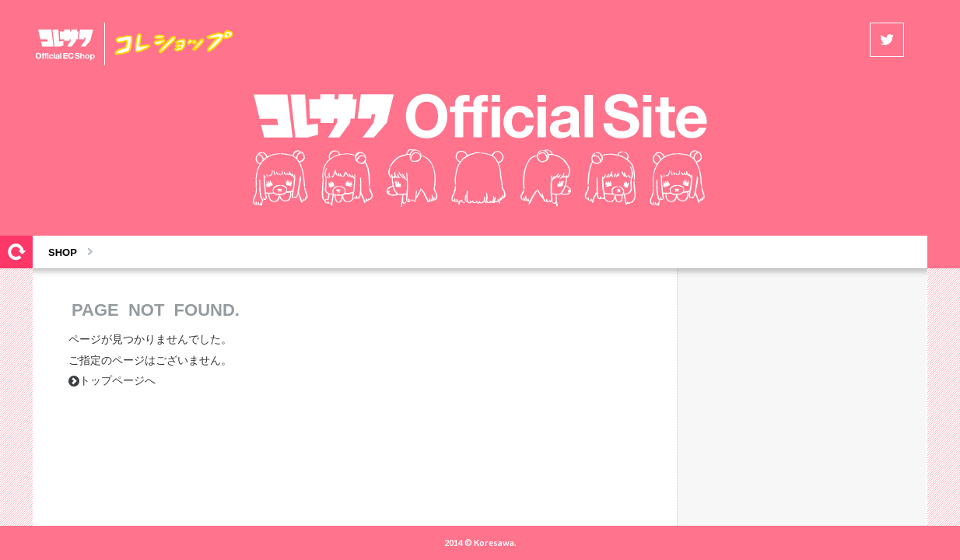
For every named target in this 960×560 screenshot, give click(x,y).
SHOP (63, 252)
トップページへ (112, 380)
